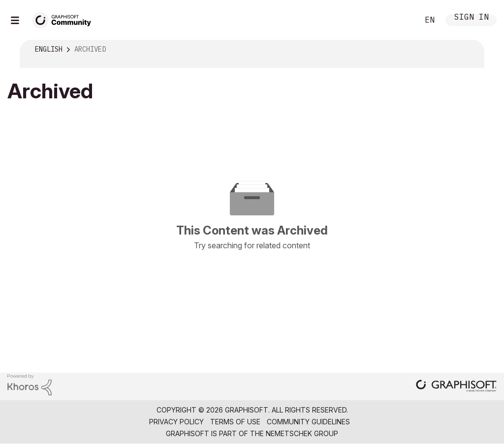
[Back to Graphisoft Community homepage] (65, 19)
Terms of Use (235, 422)
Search (400, 20)
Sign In (472, 18)
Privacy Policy (176, 422)
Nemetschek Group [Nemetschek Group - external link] (302, 433)
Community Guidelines (308, 422)
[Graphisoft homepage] (456, 387)
